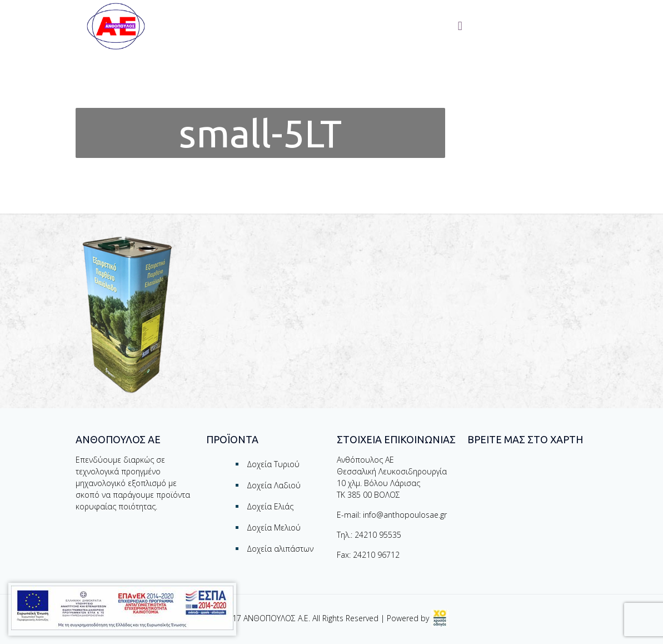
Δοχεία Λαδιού (274, 485)
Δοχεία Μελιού (274, 527)
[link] (440, 618)
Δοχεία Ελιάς (270, 506)
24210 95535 (378, 535)
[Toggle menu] (460, 26)
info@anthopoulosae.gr (405, 515)
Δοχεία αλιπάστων (280, 549)
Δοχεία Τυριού (273, 464)
